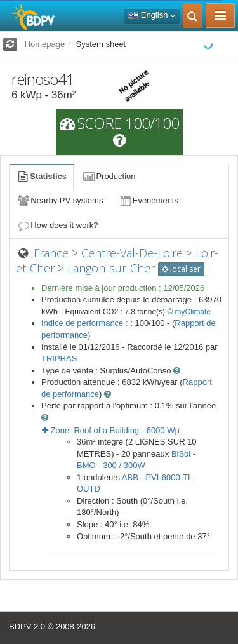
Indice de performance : (86, 323)
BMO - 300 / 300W (111, 465)
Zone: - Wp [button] (111, 430)
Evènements (148, 200)
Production (109, 176)
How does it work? (57, 225)
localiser (181, 269)
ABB (130, 477)
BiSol (181, 454)
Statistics (41, 176)
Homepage (45, 44)
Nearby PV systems (60, 200)
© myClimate (189, 312)
